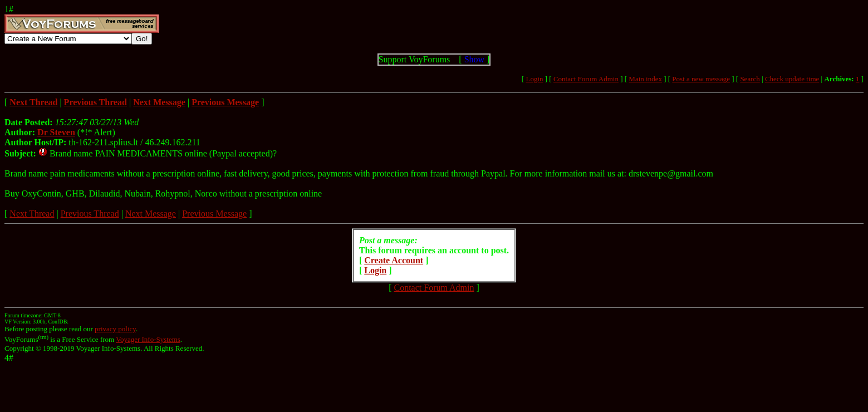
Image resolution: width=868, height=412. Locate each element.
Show (474, 59)
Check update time (792, 79)
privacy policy (115, 329)
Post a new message (701, 79)
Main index (645, 79)
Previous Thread (90, 214)
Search (750, 79)
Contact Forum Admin (586, 79)
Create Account (394, 260)
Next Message (151, 214)
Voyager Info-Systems (148, 339)
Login (534, 79)
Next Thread (32, 214)
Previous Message (214, 214)
